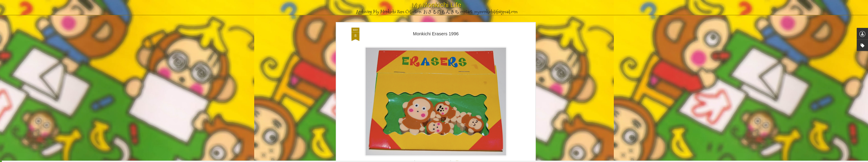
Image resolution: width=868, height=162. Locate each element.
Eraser (438, 22)
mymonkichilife (453, 16)
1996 (428, 22)
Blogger (456, 160)
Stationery (451, 22)
